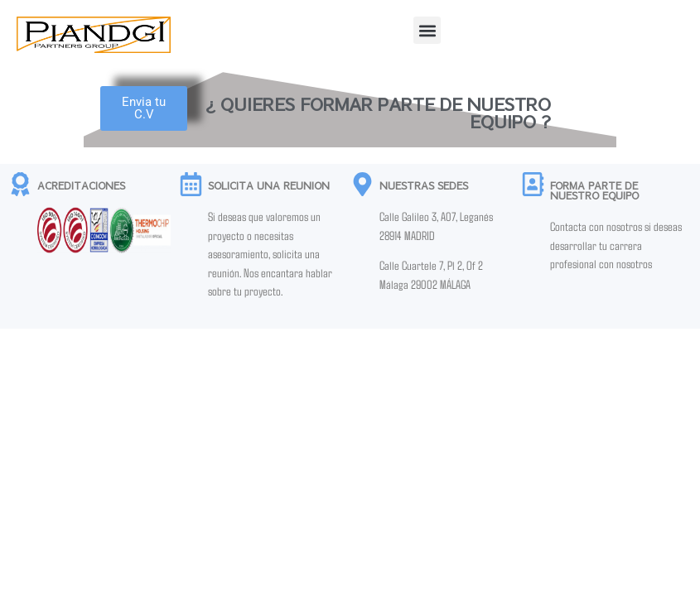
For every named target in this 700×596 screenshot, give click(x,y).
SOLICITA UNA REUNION (269, 185)
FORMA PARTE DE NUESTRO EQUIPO (594, 190)
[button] (427, 30)
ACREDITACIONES (81, 185)
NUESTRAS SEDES (424, 185)
